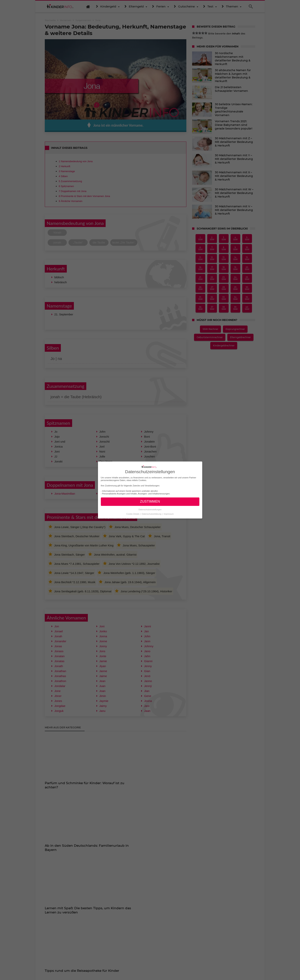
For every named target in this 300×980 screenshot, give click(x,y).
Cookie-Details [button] (133, 514)
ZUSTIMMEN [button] (150, 501)
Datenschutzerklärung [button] (152, 514)
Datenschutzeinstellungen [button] (150, 509)
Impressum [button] (169, 514)
